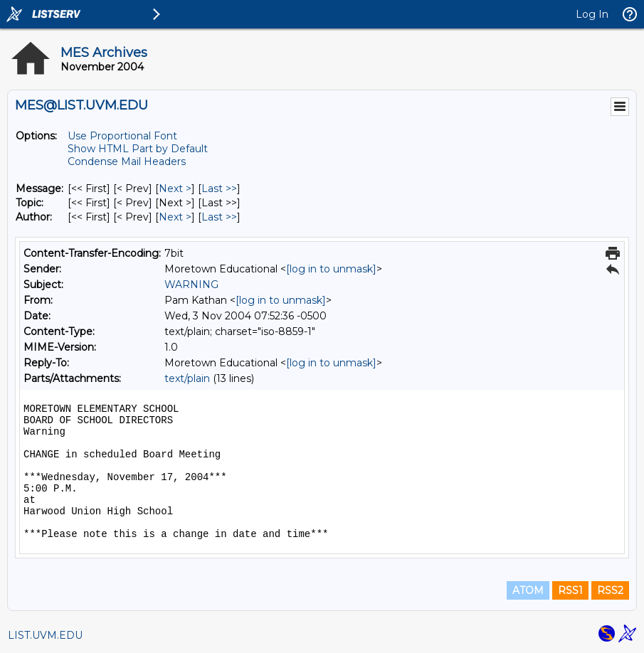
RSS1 (570, 590)
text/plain (187, 378)
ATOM (528, 590)
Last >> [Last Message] (219, 189)
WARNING (191, 285)
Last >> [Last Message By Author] (219, 217)
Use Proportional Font (122, 136)
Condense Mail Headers (127, 161)
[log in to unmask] (331, 269)
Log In (592, 14)
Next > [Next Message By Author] (175, 217)
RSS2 (610, 590)
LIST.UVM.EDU (45, 635)
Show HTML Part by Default (138, 149)
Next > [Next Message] (175, 189)
